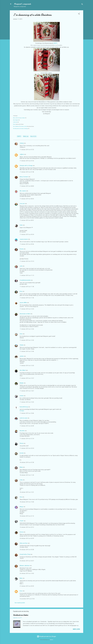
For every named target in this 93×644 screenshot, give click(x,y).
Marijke (22, 383)
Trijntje (21, 345)
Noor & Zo (33, 136)
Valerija (22, 143)
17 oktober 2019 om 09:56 (27, 244)
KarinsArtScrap (24, 407)
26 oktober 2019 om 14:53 (27, 573)
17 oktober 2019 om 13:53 (27, 366)
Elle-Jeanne (23, 191)
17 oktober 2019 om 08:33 (27, 199)
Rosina (22, 249)
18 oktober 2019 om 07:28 (27, 462)
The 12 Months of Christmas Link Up (20, 126)
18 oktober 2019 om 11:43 (27, 475)
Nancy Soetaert (24, 177)
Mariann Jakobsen (25, 566)
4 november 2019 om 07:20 (27, 599)
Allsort (14, 124)
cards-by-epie (23, 418)
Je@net (22, 154)
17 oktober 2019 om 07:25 (27, 161)
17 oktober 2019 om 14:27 (27, 391)
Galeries (51, 640)
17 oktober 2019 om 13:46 (27, 351)
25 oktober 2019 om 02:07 (27, 561)
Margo (21, 507)
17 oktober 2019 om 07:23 (27, 150)
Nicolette (22, 431)
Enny (21, 291)
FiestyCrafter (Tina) (25, 554)
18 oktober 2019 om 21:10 (27, 516)
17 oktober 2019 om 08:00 (27, 186)
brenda (22, 453)
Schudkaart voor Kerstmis (21, 615)
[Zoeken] (82, 4)
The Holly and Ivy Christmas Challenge (20, 129)
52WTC (55, 43)
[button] (79, 14)
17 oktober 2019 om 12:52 (27, 340)
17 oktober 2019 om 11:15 (27, 275)
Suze (21, 591)
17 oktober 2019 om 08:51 (27, 220)
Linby (21, 480)
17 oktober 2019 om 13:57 (27, 378)
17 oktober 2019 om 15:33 (27, 402)
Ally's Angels (16, 120)
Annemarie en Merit (25, 314)
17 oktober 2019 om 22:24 (27, 448)
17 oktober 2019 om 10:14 (27, 261)
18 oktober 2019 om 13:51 (27, 492)
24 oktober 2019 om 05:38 (27, 550)
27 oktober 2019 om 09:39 (27, 586)
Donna (21, 532)
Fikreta (22, 443)
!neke (21, 225)
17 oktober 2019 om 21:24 (27, 439)
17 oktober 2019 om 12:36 (27, 329)
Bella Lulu (26, 136)
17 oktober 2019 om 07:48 (27, 172)
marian (22, 396)
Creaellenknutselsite (25, 280)
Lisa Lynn (22, 204)
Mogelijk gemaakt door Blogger (47, 636)
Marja (21, 467)
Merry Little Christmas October (19, 118)
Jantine (22, 356)
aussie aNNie (23, 303)
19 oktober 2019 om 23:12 (27, 527)
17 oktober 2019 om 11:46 (27, 298)
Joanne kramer (24, 239)
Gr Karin (22, 411)
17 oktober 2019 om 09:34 (27, 234)
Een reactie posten (20, 603)
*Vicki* (22, 521)
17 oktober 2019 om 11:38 (27, 287)
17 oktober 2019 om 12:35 (27, 309)
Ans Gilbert (23, 370)
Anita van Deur (24, 543)
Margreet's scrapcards (22, 4)
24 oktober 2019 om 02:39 (27, 538)
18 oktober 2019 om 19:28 (27, 502)
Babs (21, 578)
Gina (21, 497)
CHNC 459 (15, 122)
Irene (21, 334)
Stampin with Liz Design (26, 166)
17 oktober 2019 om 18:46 (27, 413)
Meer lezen (76, 629)
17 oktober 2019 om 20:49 (27, 426)
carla (21, 266)
